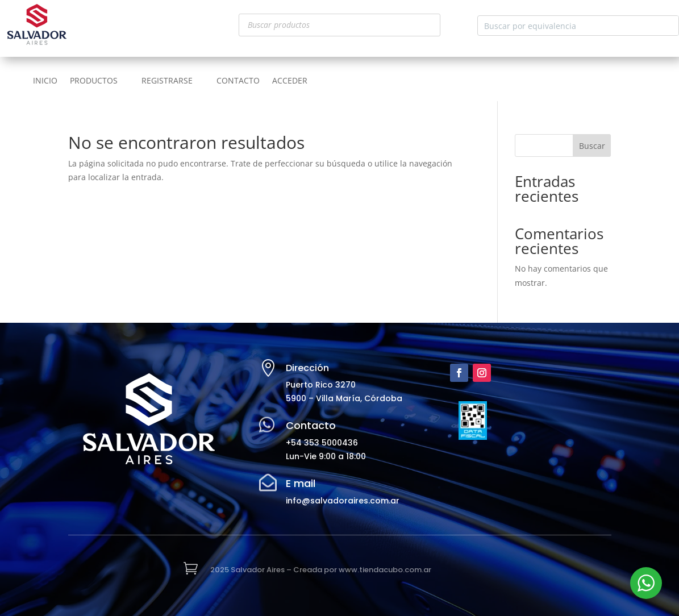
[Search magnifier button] (669, 26)
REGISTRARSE (167, 81)
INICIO (45, 81)
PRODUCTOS (94, 81)
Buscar (592, 146)
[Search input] (569, 26)
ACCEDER (290, 81)
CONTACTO (238, 81)
